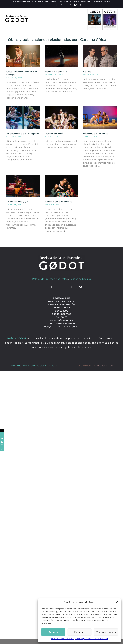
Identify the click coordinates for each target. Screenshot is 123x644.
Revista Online (22, 2)
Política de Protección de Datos (50, 279)
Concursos (62, 311)
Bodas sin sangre (56, 72)
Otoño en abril (54, 134)
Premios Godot (101, 2)
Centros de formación (77, 2)
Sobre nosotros (62, 314)
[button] (117, 602)
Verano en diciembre (58, 202)
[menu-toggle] (75, 20)
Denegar (79, 632)
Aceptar (53, 632)
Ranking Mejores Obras (62, 324)
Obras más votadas (62, 320)
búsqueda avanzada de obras (62, 327)
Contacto (62, 317)
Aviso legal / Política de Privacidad (91, 639)
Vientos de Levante (96, 134)
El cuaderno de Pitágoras (23, 134)
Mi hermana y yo (17, 202)
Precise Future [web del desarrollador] (105, 366)
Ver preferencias (106, 632)
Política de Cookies (80, 279)
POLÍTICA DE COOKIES (62, 639)
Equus (87, 72)
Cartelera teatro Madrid (47, 2)
